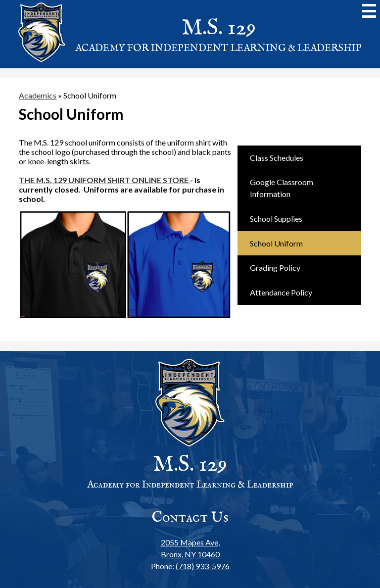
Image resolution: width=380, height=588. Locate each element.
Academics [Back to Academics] (38, 95)
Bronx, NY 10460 (190, 548)
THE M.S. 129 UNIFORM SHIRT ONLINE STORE (104, 180)
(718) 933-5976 (203, 566)
